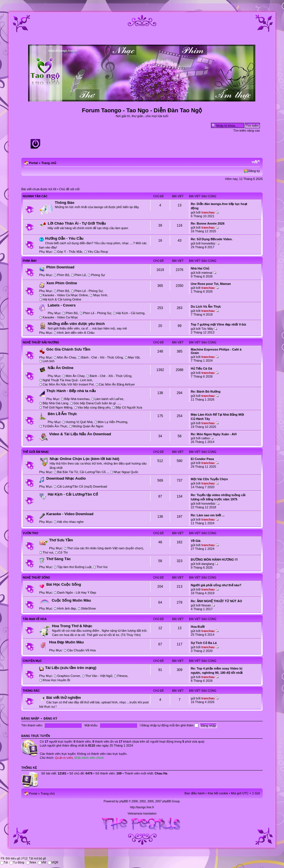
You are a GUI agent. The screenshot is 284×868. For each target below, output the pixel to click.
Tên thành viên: (32, 725)
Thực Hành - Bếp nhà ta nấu (71, 391)
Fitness (122, 676)
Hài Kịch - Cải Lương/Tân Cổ (73, 494)
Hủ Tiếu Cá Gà (201, 368)
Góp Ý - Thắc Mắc (70, 252)
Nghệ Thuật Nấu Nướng (41, 342)
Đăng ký (254, 171)
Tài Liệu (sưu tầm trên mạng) (71, 668)
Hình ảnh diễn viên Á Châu (76, 333)
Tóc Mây (207, 329)
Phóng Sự (98, 275)
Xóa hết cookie (218, 793)
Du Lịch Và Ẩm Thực (206, 306)
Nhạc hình (100, 295)
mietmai (207, 273)
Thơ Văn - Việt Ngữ (99, 676)
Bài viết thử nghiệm (64, 698)
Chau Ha (161, 773)
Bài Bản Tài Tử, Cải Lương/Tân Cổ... (83, 472)
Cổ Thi (63, 552)
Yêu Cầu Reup (98, 252)
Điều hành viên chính (89, 758)
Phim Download (60, 267)
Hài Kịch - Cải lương (130, 313)
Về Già (196, 541)
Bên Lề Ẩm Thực (62, 414)
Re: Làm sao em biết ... (208, 515)
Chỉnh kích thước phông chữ (256, 162)
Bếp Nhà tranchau (77, 399)
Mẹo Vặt (134, 357)
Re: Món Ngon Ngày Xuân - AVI (214, 434)
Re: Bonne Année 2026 (208, 223)
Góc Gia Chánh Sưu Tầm (68, 349)
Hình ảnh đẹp (66, 608)
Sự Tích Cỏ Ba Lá (204, 643)
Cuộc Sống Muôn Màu (71, 600)
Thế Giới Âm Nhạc (36, 452)
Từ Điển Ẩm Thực (55, 426)
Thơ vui (48, 552)
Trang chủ (49, 163)
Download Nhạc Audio (66, 478)
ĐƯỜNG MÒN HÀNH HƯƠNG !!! (214, 560)
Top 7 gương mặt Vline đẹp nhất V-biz (219, 324)
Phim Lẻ (80, 275)
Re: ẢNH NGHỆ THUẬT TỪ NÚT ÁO (217, 601)
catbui (205, 438)
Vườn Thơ (30, 533)
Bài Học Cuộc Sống (64, 584)
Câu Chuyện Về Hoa (81, 650)
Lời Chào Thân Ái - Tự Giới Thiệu (77, 223)
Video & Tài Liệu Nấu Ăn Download (80, 434)
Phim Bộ (63, 275)
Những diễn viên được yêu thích (76, 324)
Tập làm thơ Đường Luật (74, 567)
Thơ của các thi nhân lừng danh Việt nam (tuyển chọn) (105, 548)
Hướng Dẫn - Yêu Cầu (64, 238)
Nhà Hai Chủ (200, 268)
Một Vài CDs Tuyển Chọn (209, 479)
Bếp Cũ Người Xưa (129, 407)
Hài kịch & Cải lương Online (62, 299)
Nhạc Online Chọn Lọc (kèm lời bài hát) (84, 459)
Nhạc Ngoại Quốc (126, 472)
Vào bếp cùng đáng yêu (94, 407)
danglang (208, 564)
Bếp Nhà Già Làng (55, 403)
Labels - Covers (62, 305)
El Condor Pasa (202, 459)
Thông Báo (65, 203)
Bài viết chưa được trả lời (39, 189)
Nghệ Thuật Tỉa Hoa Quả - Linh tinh (67, 380)
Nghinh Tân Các (35, 196)
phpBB (124, 801)
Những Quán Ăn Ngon (88, 426)
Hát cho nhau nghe (70, 522)
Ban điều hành (195, 793)
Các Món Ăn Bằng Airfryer (117, 384)
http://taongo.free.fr (142, 807)
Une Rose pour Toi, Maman (211, 284)
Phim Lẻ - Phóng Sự (88, 291)
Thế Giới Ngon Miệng (58, 407)
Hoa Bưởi (198, 627)
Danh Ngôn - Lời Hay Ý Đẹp (77, 593)
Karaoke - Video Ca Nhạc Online (65, 295)
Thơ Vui (102, 567)
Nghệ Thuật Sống (36, 578)
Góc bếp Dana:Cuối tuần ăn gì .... (97, 403)
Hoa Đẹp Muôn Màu (66, 642)
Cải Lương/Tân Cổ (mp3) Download (82, 486)
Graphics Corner (69, 676)
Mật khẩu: (91, 725)
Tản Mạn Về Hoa (35, 619)
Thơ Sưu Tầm (61, 540)
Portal (33, 163)
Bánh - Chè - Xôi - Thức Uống (102, 357)
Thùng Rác (31, 691)
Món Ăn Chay (67, 357)
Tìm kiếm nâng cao (247, 130)
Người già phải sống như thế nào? (216, 585)
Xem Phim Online (62, 283)
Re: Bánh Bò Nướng (206, 391)
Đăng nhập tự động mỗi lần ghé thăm (170, 725)
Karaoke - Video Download (70, 514)
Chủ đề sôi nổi (69, 189)
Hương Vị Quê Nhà (79, 422)
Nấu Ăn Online (61, 368)
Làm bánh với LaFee (109, 399)
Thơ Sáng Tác (59, 559)
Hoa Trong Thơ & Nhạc (72, 626)
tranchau (208, 212)
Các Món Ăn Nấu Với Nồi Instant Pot (68, 384)
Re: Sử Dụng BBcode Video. (212, 239)
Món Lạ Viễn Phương (112, 422)
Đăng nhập (30, 718)
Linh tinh (49, 361)
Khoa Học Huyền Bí (56, 680)
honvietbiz (208, 243)
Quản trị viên (64, 758)
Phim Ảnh (30, 261)
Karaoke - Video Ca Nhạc (60, 317)
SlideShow (88, 608)
